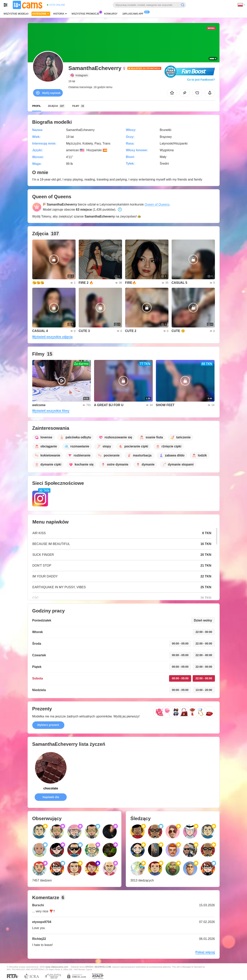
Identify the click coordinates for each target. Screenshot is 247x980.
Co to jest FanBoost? (201, 80)
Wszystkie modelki (16, 14)
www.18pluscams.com (57, 967)
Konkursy (111, 14)
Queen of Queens (157, 204)
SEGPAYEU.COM (103, 967)
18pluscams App (134, 13)
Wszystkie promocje (86, 13)
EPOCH (89, 967)
